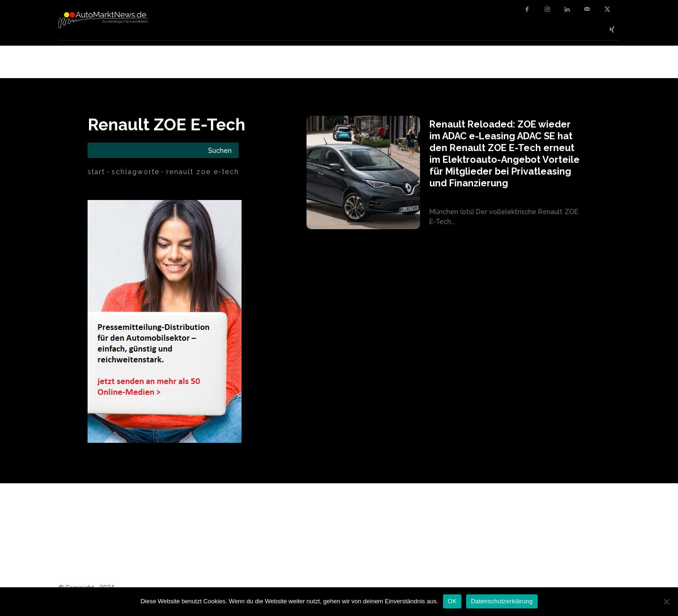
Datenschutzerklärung (502, 601)
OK (452, 601)
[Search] (220, 150)
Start (96, 172)
